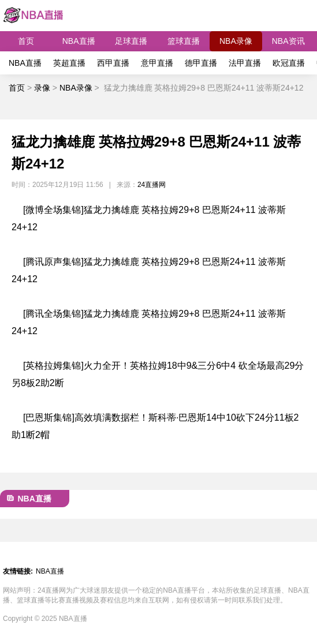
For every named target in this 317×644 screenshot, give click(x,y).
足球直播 (131, 41)
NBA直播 (79, 41)
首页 (26, 41)
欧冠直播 (289, 63)
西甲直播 (113, 63)
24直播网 (152, 185)
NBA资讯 (288, 41)
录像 (42, 88)
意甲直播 (157, 63)
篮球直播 (184, 41)
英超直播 (69, 63)
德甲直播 (201, 63)
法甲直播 (245, 63)
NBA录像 (236, 41)
